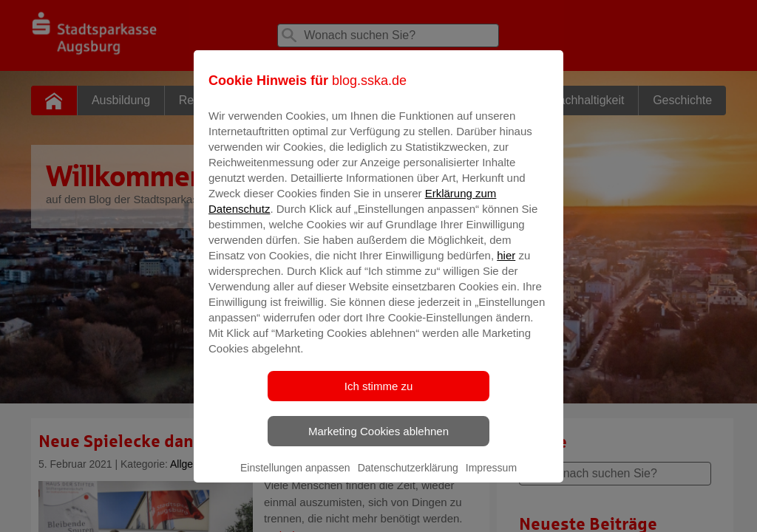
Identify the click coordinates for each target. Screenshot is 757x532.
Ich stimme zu (379, 396)
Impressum (491, 478)
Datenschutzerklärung (408, 478)
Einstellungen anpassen (295, 478)
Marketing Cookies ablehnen (378, 441)
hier (506, 266)
